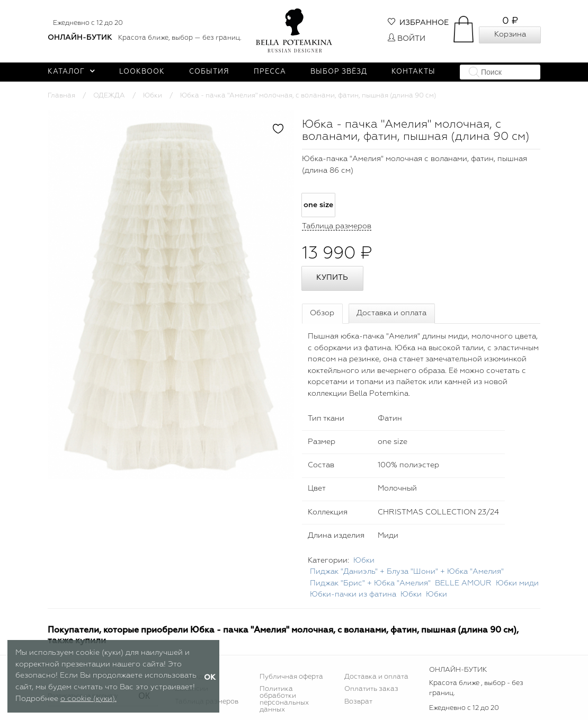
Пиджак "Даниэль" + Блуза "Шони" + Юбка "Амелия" (407, 572)
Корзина (510, 34)
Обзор (322, 313)
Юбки (153, 96)
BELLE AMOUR (463, 583)
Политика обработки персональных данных (284, 699)
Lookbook (142, 72)
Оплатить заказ (371, 689)
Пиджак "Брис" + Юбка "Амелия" (370, 583)
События (209, 72)
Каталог (71, 72)
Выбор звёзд (339, 72)
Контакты (413, 72)
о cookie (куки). (88, 699)
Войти (407, 39)
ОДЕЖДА (109, 96)
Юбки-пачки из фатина (353, 594)
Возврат (358, 702)
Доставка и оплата (391, 313)
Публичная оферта (291, 677)
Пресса (270, 72)
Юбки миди (517, 583)
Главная (61, 96)
